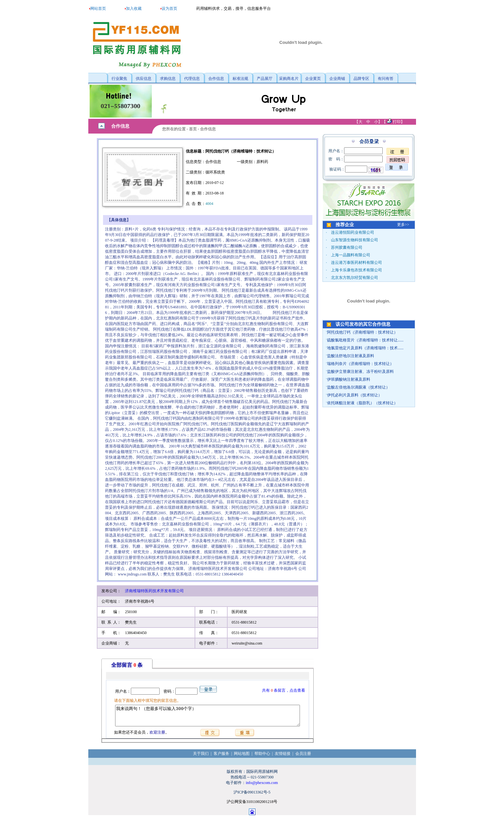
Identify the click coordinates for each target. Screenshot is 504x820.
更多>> (403, 225)
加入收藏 (134, 9)
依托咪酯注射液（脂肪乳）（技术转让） (362, 403)
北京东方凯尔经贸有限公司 (355, 278)
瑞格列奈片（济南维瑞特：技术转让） (360, 364)
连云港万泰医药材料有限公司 (356, 263)
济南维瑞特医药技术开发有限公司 (154, 591)
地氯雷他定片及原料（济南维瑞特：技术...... (365, 348)
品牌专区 (361, 79)
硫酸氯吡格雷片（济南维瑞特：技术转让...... (365, 340)
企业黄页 (313, 79)
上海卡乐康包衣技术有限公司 (356, 270)
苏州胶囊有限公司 (347, 247)
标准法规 (240, 79)
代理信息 (192, 79)
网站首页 (98, 9)
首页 (193, 129)
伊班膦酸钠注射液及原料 (349, 379)
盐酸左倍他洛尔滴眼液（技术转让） (358, 387)
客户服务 (221, 757)
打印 (397, 122)
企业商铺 (337, 79)
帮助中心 (262, 757)
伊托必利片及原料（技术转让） (355, 395)
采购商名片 (289, 79)
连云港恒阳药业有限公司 (353, 232)
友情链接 (283, 757)
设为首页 (169, 9)
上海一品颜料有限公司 (351, 255)
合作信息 (216, 79)
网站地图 (242, 757)
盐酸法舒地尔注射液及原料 (351, 356)
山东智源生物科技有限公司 (355, 240)
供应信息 (144, 79)
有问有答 (386, 79)
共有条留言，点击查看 (286, 690)
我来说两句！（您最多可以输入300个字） (208, 718)
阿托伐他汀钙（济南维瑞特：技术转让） (362, 332)
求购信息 (168, 79)
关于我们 (201, 757)
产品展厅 (265, 79)
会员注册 (303, 757)
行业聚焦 (119, 79)
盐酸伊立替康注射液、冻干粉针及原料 (360, 372)
